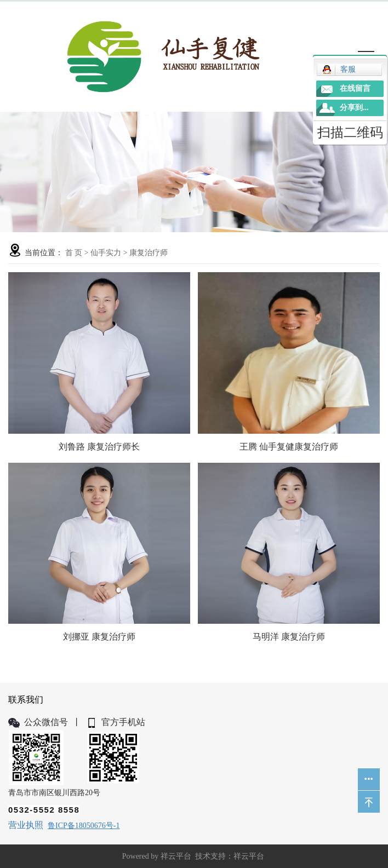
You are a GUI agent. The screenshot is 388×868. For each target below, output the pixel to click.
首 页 (74, 253)
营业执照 (26, 825)
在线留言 (355, 88)
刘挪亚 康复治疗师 (99, 637)
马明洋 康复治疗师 (289, 637)
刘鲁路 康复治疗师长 (99, 447)
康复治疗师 (149, 253)
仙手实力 (106, 253)
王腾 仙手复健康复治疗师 (289, 447)
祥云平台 (176, 856)
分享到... (354, 108)
